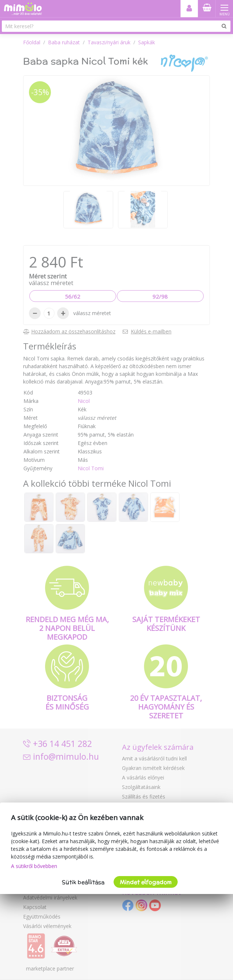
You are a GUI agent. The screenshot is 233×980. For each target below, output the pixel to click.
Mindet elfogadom (146, 882)
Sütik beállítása (83, 882)
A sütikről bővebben (34, 866)
